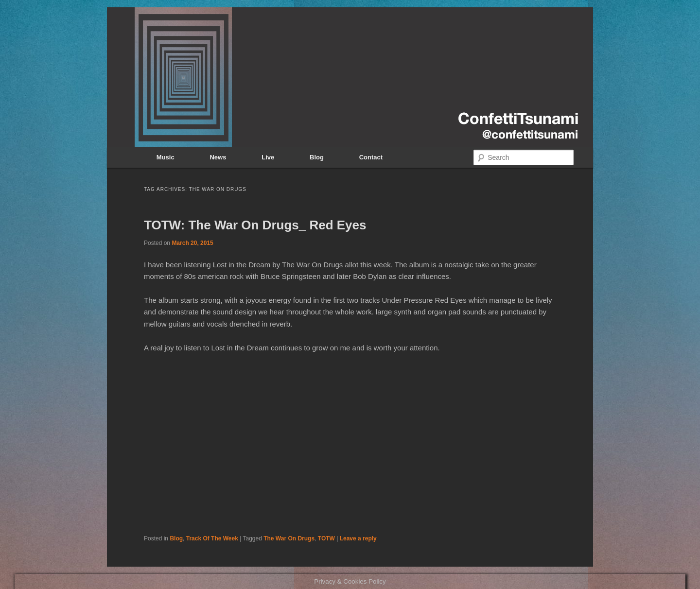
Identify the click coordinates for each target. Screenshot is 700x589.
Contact (371, 157)
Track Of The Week (212, 538)
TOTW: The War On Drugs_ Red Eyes (255, 225)
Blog (317, 157)
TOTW (326, 538)
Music (166, 157)
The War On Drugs (289, 538)
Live (268, 157)
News (218, 157)
